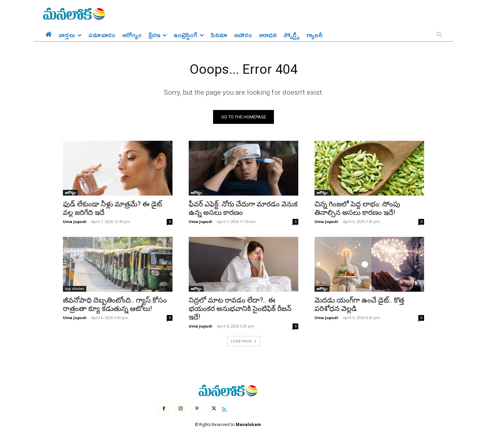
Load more (244, 342)
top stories (75, 289)
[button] (439, 35)
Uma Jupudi (75, 222)
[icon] (224, 409)
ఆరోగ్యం (70, 193)
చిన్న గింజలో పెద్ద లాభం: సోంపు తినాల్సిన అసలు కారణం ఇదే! (357, 209)
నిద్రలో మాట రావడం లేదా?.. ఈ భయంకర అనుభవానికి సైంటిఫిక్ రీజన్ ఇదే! (240, 309)
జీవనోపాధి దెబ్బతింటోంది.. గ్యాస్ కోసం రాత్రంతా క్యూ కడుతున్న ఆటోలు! (115, 305)
